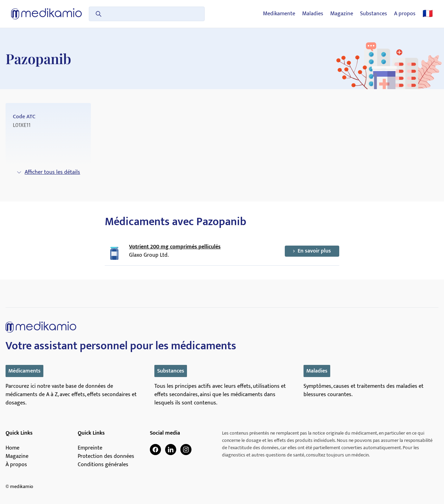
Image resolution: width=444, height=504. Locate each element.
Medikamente (279, 14)
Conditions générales (103, 465)
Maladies (313, 14)
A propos (405, 14)
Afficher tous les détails (48, 172)
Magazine (342, 14)
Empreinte (90, 448)
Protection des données (106, 456)
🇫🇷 (428, 14)
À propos (16, 465)
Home (12, 448)
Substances (374, 14)
